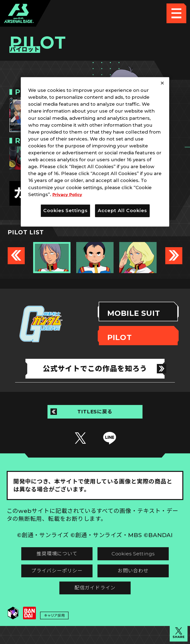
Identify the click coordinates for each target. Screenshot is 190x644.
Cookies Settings (139, 562)
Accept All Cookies (122, 211)
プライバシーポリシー (51, 582)
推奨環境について (51, 562)
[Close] (162, 83)
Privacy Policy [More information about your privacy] (70, 194)
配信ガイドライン (95, 602)
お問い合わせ (139, 582)
